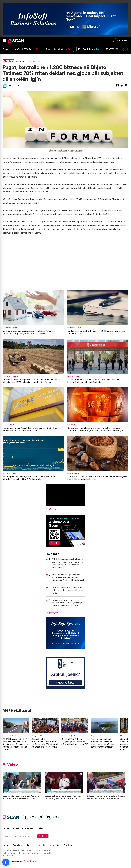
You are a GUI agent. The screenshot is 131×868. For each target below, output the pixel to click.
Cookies (39, 828)
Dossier (42, 845)
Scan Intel (18, 845)
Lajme (6, 845)
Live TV (123, 41)
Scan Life (55, 845)
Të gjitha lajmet (52, 613)
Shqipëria (8, 61)
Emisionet (68, 845)
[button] (123, 49)
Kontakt (6, 828)
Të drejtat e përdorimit (23, 828)
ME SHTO (43, 836)
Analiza (30, 845)
